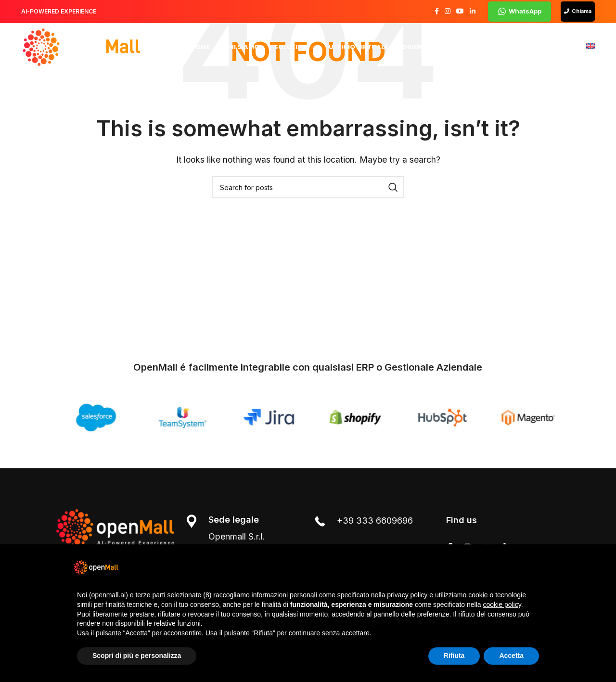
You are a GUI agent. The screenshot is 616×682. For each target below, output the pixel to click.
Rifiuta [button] (454, 656)
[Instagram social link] (448, 12)
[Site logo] (81, 47)
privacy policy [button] (407, 595)
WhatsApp (520, 12)
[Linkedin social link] (473, 12)
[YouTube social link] (460, 12)
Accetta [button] (511, 656)
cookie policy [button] (502, 605)
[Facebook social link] (437, 12)
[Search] (308, 187)
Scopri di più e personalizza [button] (137, 656)
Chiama (578, 12)
